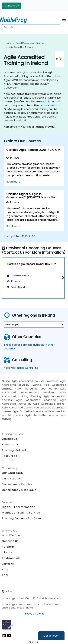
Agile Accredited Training (21, 47)
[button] (62, 277)
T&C (5, 575)
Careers (8, 564)
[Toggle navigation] (64, 20)
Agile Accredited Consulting (21, 368)
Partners (8, 547)
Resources (10, 456)
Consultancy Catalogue (19, 490)
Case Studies (11, 479)
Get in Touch (51, 636)
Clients (7, 552)
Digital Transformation (19, 507)
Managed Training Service (21, 513)
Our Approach (12, 473)
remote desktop (50, 105)
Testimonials (11, 558)
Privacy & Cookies (34, 614)
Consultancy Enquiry (17, 484)
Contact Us (12, 6)
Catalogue (10, 439)
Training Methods (15, 450)
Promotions (10, 445)
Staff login (34, 642)
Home (9, 43)
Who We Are (11, 535)
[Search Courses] (31, 27)
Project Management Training (30, 43)
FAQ (5, 569)
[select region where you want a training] (34, 325)
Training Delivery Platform (21, 518)
